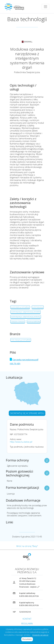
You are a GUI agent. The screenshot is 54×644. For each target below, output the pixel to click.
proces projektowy (34, 321)
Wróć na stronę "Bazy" (27, 546)
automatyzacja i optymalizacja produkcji (26, 316)
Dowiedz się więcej (40, 635)
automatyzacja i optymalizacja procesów (25, 312)
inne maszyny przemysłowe (21, 340)
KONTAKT (27, 619)
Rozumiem (28, 639)
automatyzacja (38, 307)
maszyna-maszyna (18, 321)
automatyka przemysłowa (20, 307)
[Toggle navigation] (46, 7)
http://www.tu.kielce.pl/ (21, 442)
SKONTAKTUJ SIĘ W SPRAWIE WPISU (27, 413)
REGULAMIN (27, 623)
